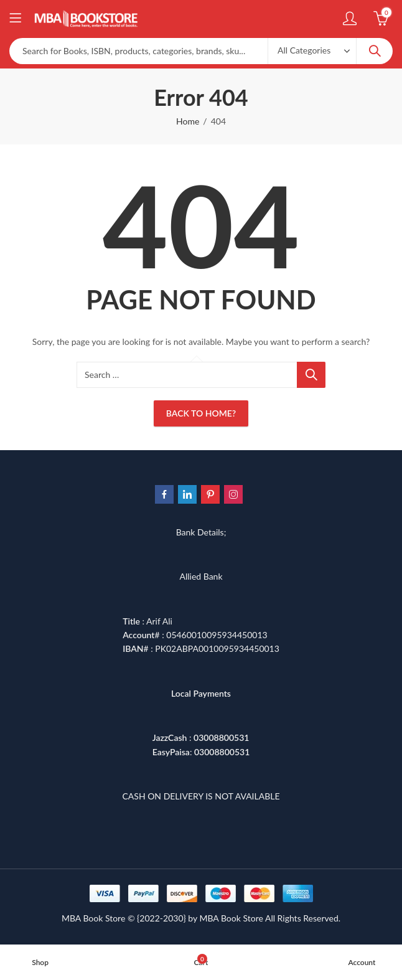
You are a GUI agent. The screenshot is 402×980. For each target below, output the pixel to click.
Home (188, 121)
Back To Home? (201, 413)
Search (375, 51)
